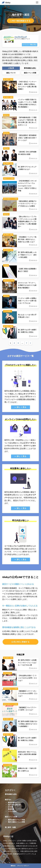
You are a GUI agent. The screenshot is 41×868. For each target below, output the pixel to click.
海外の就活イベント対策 (16, 822)
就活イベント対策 (11, 817)
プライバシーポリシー (23, 866)
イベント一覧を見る (30, 45)
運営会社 (13, 866)
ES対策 (11, 807)
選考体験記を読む (11, 794)
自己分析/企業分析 (14, 805)
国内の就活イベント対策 (16, 820)
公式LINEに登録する (20, 642)
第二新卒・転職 (10, 827)
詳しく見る (22, 407)
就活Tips (8, 800)
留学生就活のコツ (14, 803)
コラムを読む (13, 811)
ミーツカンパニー (11, 546)
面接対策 (11, 809)
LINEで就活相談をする (21, 21)
